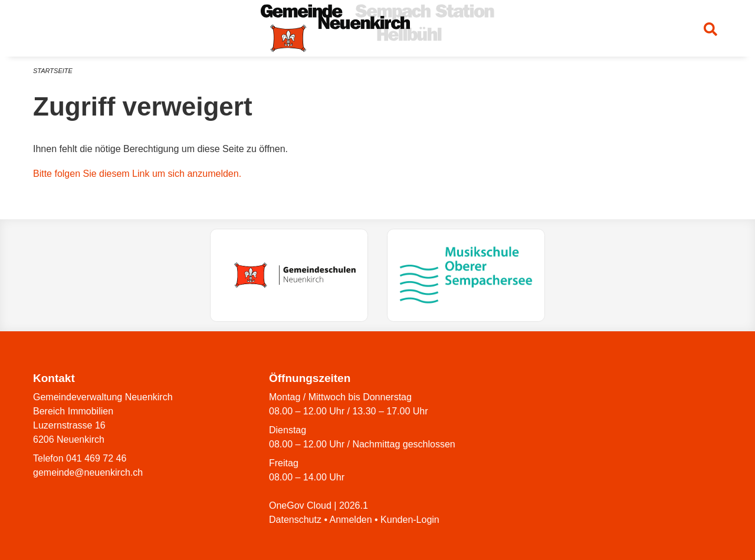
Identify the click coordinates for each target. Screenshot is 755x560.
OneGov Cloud (300, 505)
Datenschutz (295, 520)
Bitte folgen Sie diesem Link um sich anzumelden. (137, 174)
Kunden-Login (410, 520)
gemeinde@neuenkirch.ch (88, 472)
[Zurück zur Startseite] (377, 28)
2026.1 (354, 505)
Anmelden (351, 520)
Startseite (53, 71)
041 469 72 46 (96, 458)
